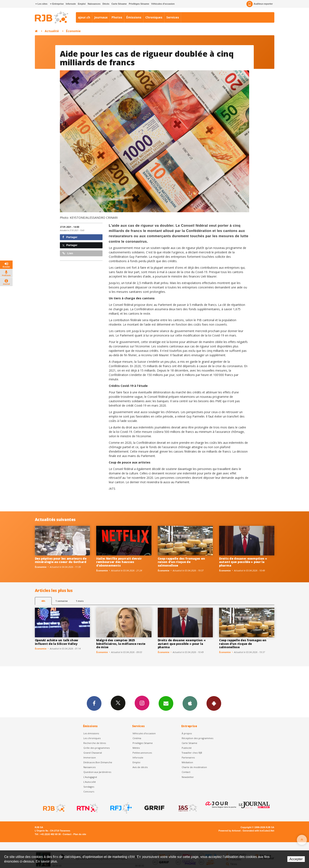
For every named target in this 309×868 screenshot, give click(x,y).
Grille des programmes (97, 748)
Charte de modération (194, 767)
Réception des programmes (197, 738)
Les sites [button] (41, 4)
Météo (136, 748)
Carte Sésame (119, 4)
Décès (106, 4)
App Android (214, 703)
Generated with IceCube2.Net (258, 831)
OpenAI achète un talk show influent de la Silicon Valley (57, 642)
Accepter (296, 859)
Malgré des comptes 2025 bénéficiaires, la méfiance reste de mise (121, 644)
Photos (117, 17)
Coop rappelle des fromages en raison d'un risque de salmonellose (181, 562)
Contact (186, 772)
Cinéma (137, 738)
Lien (68, 253)
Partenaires (188, 757)
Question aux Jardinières (97, 772)
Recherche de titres (95, 743)
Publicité (187, 748)
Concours (89, 791)
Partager (70, 237)
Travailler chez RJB (192, 753)
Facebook (94, 703)
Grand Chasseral (93, 753)
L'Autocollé (90, 782)
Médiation (187, 762)
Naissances (94, 4)
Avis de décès (140, 767)
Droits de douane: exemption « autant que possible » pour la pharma (243, 562)
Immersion (90, 757)
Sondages (89, 787)
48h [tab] (43, 601)
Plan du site (80, 834)
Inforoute (71, 4)
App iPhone (190, 703)
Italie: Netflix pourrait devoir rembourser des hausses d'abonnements (119, 562)
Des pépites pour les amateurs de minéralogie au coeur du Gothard (61, 560)
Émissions (134, 17)
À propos (187, 733)
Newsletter (188, 777)
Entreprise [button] (57, 4)
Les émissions (91, 733)
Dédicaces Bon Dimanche (98, 762)
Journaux (101, 17)
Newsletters (166, 703)
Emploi (82, 4)
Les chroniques (92, 738)
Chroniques (154, 17)
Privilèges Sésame (139, 4)
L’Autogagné (90, 777)
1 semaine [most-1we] (62, 601)
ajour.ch (84, 17)
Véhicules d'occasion (163, 4)
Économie (73, 31)
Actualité (52, 31)
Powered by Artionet (229, 831)
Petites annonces (142, 753)
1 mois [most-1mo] (80, 601)
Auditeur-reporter (260, 4)
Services (173, 17)
